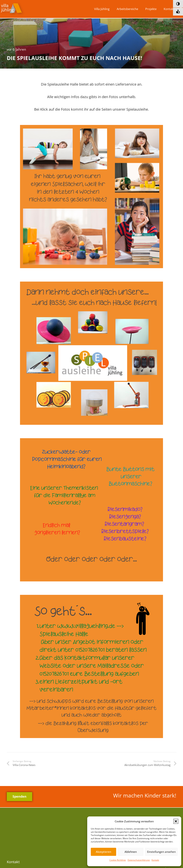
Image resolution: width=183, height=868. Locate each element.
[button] (176, 821)
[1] (91, 197)
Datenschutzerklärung (139, 860)
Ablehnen (131, 852)
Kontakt (155, 860)
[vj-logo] (12, 9)
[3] (91, 510)
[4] (91, 666)
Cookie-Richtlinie (118, 860)
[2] (91, 353)
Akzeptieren (103, 852)
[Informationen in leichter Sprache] (178, 12)
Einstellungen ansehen (161, 852)
